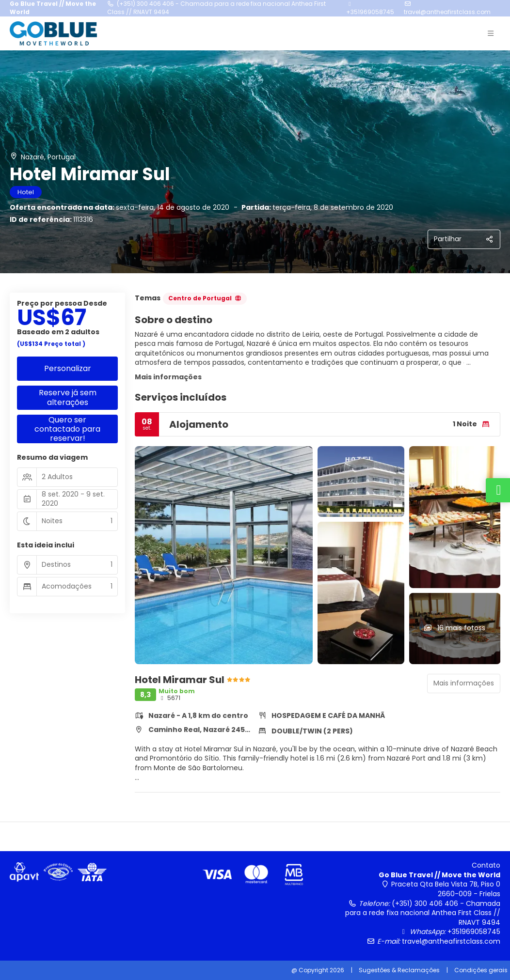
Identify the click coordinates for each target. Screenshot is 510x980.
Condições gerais (481, 970)
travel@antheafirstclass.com (447, 12)
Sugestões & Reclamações (399, 970)
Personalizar (68, 368)
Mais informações (168, 377)
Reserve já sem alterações (68, 397)
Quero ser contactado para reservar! (67, 429)
